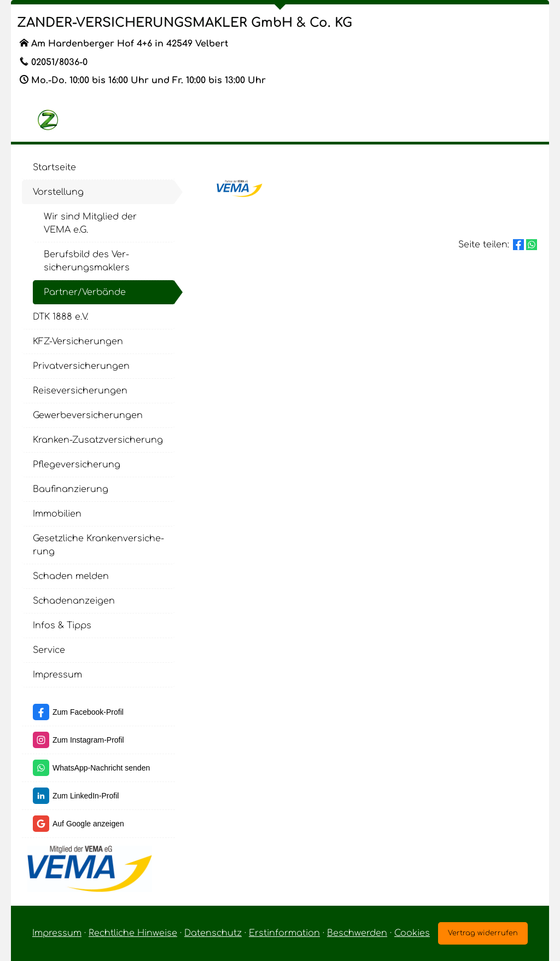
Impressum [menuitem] (57, 675)
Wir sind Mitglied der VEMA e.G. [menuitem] (90, 223)
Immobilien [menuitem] (57, 514)
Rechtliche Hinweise (133, 933)
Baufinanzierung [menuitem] (71, 489)
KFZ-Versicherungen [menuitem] (78, 341)
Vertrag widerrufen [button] (483, 933)
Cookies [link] (412, 933)
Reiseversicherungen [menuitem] (80, 391)
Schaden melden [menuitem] (71, 576)
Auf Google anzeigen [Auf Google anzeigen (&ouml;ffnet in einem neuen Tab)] (88, 824)
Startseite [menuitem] (54, 167)
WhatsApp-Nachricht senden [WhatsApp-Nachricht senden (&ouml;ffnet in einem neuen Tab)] (101, 768)
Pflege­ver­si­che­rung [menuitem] (77, 465)
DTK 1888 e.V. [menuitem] (60, 317)
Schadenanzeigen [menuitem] (74, 601)
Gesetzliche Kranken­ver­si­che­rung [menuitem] (98, 545)
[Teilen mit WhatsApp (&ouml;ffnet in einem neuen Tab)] (532, 245)
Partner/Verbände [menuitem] (85, 292)
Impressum (57, 933)
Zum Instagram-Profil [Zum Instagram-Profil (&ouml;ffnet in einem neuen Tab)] (88, 740)
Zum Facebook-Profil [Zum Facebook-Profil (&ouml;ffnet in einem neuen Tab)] (88, 712)
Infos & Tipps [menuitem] (62, 626)
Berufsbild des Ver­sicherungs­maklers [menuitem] (87, 261)
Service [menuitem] (49, 650)
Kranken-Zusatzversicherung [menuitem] (98, 440)
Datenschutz (213, 933)
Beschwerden (357, 933)
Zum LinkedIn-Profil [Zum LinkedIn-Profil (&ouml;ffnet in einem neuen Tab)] (86, 796)
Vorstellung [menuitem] (58, 192)
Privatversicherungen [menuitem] (81, 366)
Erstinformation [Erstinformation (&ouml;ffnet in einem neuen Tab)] (284, 933)
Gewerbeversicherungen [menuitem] (88, 415)
